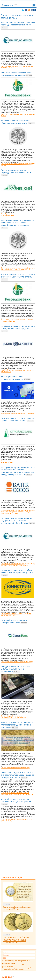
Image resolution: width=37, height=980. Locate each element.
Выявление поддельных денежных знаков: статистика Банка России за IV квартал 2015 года (17, 793)
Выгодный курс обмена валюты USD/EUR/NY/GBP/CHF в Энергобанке (14, 717)
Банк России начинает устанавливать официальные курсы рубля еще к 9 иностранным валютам (18, 269)
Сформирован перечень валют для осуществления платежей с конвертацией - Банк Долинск (18, 564)
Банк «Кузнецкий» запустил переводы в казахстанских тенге (14, 215)
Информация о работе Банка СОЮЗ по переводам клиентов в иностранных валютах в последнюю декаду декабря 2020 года (18, 512)
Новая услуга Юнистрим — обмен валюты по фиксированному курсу (16, 615)
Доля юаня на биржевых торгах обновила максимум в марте (18, 164)
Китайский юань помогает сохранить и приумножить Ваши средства (18, 371)
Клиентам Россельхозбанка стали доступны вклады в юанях (18, 115)
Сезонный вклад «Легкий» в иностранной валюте (17, 662)
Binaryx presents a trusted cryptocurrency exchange (17, 413)
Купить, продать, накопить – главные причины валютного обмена (16, 462)
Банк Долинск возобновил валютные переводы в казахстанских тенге (17, 67)
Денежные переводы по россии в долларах (15, 768)
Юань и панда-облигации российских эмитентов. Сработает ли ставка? (17, 321)
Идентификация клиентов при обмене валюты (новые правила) (16, 820)
